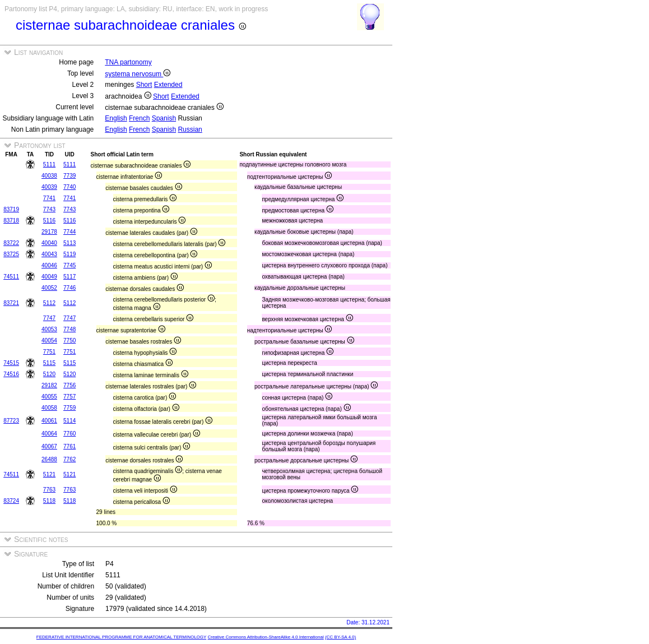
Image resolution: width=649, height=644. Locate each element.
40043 (49, 254)
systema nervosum (138, 74)
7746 (69, 288)
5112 (49, 303)
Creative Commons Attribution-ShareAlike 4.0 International (265, 637)
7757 (69, 397)
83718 (11, 221)
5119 (69, 254)
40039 (49, 187)
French (139, 118)
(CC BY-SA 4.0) (340, 637)
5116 (49, 221)
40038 (49, 176)
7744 (69, 232)
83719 (11, 209)
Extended (168, 85)
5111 (49, 165)
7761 (69, 446)
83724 (11, 501)
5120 (49, 374)
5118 (49, 501)
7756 (69, 385)
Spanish (164, 118)
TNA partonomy (128, 62)
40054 (49, 340)
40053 (49, 329)
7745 (69, 265)
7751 (49, 352)
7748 (69, 329)
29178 (49, 232)
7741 (49, 198)
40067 (49, 446)
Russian (190, 129)
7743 (49, 209)
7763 (49, 490)
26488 (49, 459)
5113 (69, 243)
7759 (69, 408)
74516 (11, 374)
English (116, 118)
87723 (11, 421)
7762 (69, 459)
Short (144, 85)
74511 (11, 277)
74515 (11, 363)
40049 (49, 277)
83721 (11, 303)
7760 (69, 434)
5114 (69, 421)
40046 (49, 265)
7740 (69, 187)
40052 (49, 288)
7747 (49, 318)
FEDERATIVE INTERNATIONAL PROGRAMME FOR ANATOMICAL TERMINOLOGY (121, 637)
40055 (49, 397)
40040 (49, 243)
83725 (11, 254)
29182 (49, 385)
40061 (49, 421)
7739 (69, 176)
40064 (49, 434)
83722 (11, 243)
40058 (49, 408)
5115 (49, 363)
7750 (69, 340)
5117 (69, 277)
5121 (49, 474)
